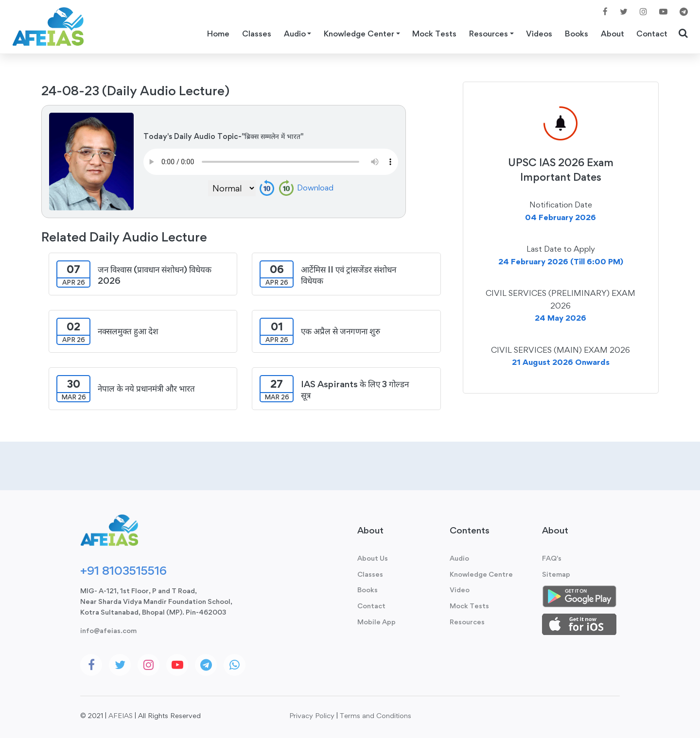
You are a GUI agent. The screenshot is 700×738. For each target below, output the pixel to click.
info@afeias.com (108, 630)
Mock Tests (434, 34)
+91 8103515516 (123, 570)
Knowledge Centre (481, 574)
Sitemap (556, 574)
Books (577, 34)
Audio (459, 558)
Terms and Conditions (376, 715)
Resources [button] (489, 34)
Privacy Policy (312, 715)
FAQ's (552, 558)
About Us (373, 558)
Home (218, 34)
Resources (467, 622)
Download (315, 188)
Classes (257, 34)
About (612, 34)
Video (460, 590)
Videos (539, 34)
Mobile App (376, 622)
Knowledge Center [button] (359, 34)
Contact (652, 34)
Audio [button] (295, 34)
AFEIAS (121, 715)
